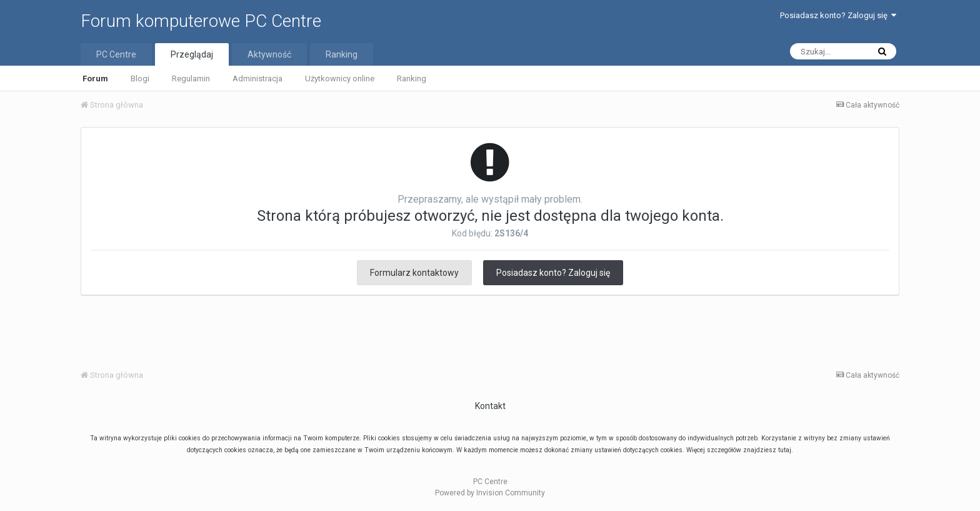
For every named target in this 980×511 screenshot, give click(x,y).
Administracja (257, 78)
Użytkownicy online (340, 78)
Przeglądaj (192, 54)
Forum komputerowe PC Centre (201, 21)
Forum (95, 78)
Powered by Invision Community (490, 493)
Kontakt (490, 406)
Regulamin (191, 78)
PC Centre (116, 54)
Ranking (412, 78)
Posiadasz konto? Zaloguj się (838, 15)
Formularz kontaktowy (414, 273)
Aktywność (269, 54)
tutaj (785, 450)
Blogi (140, 78)
